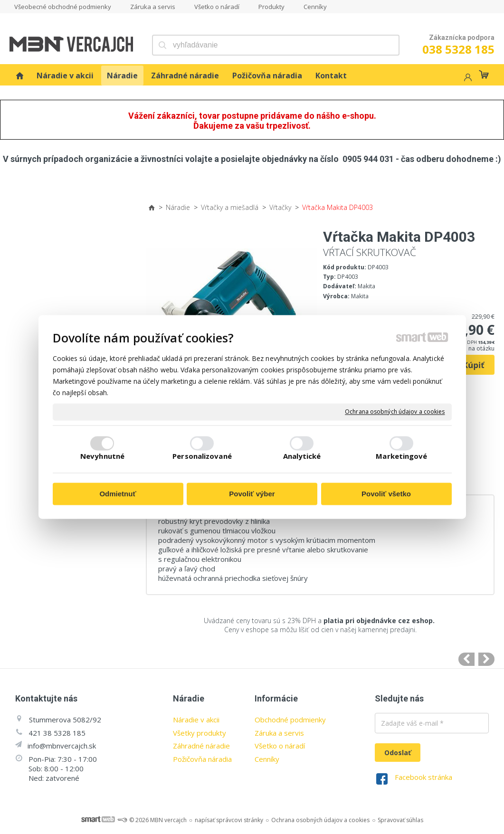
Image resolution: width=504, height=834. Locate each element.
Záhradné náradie (201, 746)
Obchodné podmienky (290, 720)
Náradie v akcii (196, 720)
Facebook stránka (423, 777)
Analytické (302, 456)
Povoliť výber (252, 494)
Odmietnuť (118, 494)
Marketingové (401, 456)
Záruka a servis (279, 733)
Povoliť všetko (386, 494)
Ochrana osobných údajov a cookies (395, 412)
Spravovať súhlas (400, 820)
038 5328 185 (458, 49)
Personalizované (202, 456)
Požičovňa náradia (202, 759)
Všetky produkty (200, 733)
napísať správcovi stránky (229, 820)
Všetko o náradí (280, 746)
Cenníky (267, 759)
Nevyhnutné (102, 456)
